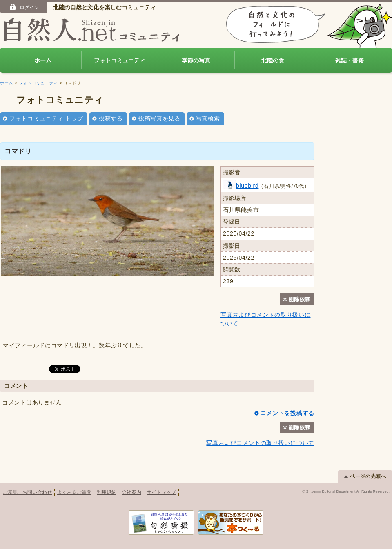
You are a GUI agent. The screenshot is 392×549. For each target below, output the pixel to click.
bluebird (241, 186)
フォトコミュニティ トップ (46, 118)
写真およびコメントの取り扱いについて (260, 443)
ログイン (24, 7)
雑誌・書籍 (350, 60)
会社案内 (131, 492)
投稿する (111, 118)
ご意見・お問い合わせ (27, 492)
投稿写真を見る (159, 118)
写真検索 (208, 118)
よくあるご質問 (74, 492)
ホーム (43, 60)
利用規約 (107, 492)
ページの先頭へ (365, 476)
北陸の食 (273, 60)
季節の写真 (196, 60)
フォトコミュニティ (120, 60)
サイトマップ (161, 492)
